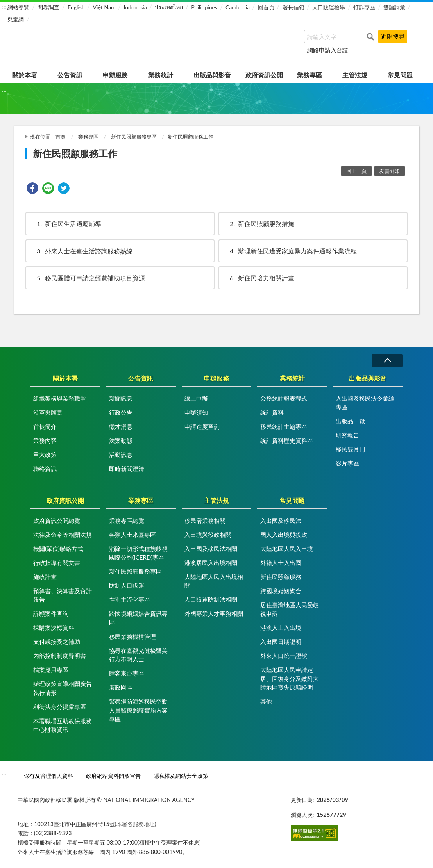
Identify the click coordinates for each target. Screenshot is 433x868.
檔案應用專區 (51, 670)
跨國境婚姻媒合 (281, 591)
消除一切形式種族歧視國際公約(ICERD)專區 (138, 553)
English (76, 7)
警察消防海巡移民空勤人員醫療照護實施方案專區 (138, 710)
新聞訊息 (121, 398)
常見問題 (400, 75)
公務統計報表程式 (284, 398)
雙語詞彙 (394, 7)
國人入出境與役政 (284, 535)
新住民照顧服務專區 (134, 137)
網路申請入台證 (328, 50)
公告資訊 (70, 75)
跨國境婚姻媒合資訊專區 (138, 618)
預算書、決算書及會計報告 (63, 595)
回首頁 (266, 7)
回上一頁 (356, 171)
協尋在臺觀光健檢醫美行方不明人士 (138, 655)
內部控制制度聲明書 (60, 656)
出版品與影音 (212, 75)
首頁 (61, 137)
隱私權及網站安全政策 (181, 776)
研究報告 (347, 435)
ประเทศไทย (169, 7)
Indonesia (135, 7)
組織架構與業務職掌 (60, 398)
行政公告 (121, 412)
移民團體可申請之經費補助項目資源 (87, 278)
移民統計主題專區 (284, 426)
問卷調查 (48, 7)
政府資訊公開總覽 (57, 520)
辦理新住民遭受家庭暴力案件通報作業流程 (290, 251)
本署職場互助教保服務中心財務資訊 (63, 725)
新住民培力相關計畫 (258, 278)
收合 (387, 361)
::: (4, 6)
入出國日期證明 (281, 642)
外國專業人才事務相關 (214, 613)
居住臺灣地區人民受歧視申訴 (290, 609)
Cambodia (238, 7)
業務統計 (161, 75)
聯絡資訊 (45, 469)
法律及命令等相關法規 (63, 535)
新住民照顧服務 (281, 577)
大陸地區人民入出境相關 (214, 581)
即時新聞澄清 (127, 469)
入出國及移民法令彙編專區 (365, 403)
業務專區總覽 (127, 520)
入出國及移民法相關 (211, 549)
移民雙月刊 (350, 449)
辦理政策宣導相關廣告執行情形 (63, 688)
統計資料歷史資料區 (287, 440)
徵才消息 (121, 426)
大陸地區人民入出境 (287, 549)
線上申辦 (196, 398)
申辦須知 (196, 412)
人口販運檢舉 (329, 7)
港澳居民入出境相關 (211, 563)
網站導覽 (18, 7)
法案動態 (121, 440)
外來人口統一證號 (284, 656)
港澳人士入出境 (281, 627)
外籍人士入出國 (281, 563)
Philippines (204, 7)
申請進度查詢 (202, 426)
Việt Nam (104, 7)
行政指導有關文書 (57, 563)
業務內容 (45, 440)
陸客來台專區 (127, 673)
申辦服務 (115, 75)
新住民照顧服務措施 (258, 224)
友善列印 (390, 171)
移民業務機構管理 (132, 636)
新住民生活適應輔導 (65, 224)
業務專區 (310, 75)
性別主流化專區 (130, 599)
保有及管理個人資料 (48, 776)
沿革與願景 (48, 412)
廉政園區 (121, 687)
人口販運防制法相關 (211, 599)
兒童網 (16, 19)
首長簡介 (45, 426)
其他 (266, 701)
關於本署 (25, 75)
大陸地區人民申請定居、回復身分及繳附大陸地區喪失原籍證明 (290, 678)
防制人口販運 (127, 585)
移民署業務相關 (205, 520)
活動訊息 (121, 454)
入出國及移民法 (281, 520)
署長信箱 (293, 7)
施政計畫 (45, 577)
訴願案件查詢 (51, 613)
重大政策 (45, 454)
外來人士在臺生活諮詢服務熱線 (81, 251)
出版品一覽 (350, 421)
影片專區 (347, 463)
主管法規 (355, 75)
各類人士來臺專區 (132, 535)
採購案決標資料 (54, 627)
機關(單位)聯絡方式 (58, 549)
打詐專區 (364, 7)
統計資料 (272, 412)
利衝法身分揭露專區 (60, 707)
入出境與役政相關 (208, 535)
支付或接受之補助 (57, 642)
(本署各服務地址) (136, 824)
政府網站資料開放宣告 (113, 776)
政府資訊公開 (264, 75)
